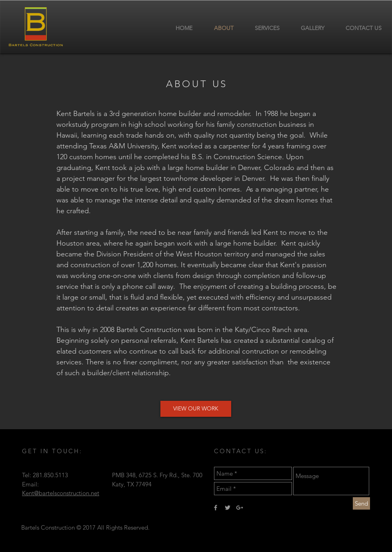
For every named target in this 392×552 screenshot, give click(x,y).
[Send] (361, 503)
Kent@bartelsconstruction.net (61, 493)
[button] (196, 409)
